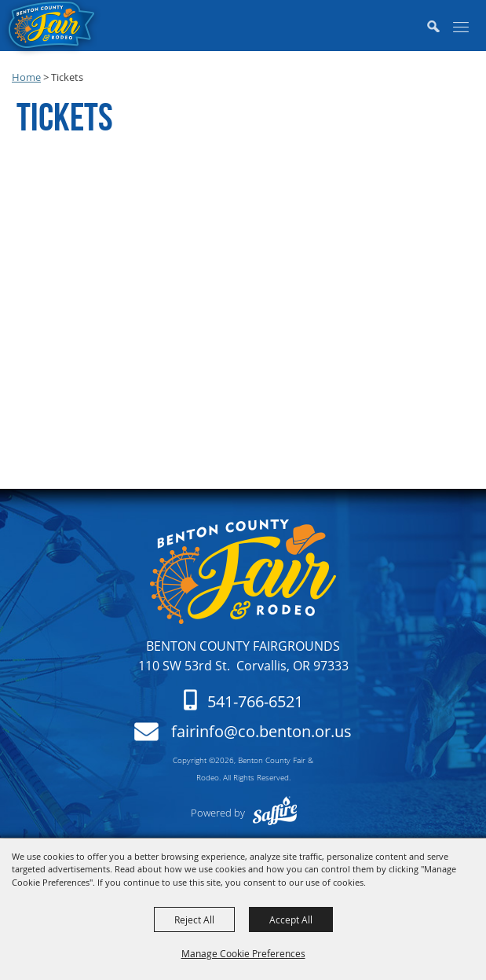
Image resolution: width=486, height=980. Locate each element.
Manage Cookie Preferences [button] (243, 953)
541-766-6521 (255, 701)
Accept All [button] (291, 919)
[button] (439, 28)
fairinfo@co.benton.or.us (261, 732)
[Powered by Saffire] (274, 813)
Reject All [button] (194, 919)
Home (26, 77)
